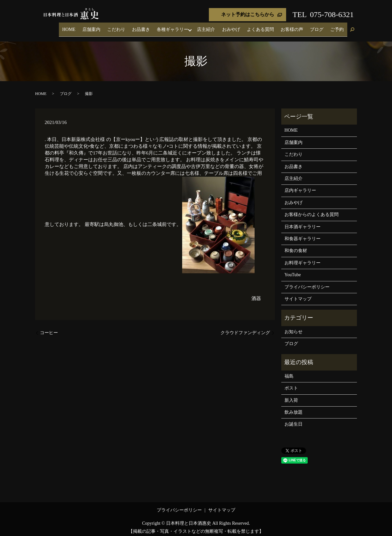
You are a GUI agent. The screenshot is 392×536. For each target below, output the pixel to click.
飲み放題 (294, 408)
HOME (109, 27)
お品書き (168, 27)
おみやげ (249, 27)
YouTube (293, 271)
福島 (289, 372)
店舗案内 (127, 27)
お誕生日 (294, 420)
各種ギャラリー (196, 27)
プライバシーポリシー (307, 283)
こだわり (148, 27)
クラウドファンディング (245, 329)
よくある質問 (275, 27)
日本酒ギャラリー (303, 223)
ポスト (291, 384)
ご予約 (339, 27)
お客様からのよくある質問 (312, 210)
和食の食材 (296, 247)
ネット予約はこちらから (248, 14)
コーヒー (49, 329)
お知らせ (294, 328)
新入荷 (291, 396)
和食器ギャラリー (303, 235)
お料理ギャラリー (303, 259)
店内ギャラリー (300, 187)
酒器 (256, 294)
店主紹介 (229, 27)
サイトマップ (298, 295)
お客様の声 (302, 27)
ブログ (323, 27)
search (352, 28)
